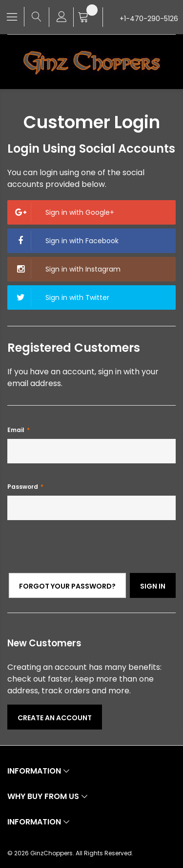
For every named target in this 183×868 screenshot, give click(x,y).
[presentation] (81, 554)
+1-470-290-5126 (149, 19)
